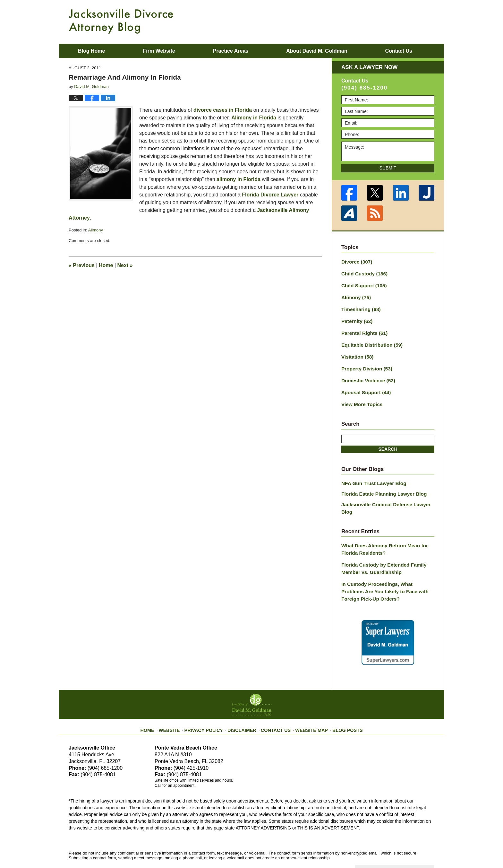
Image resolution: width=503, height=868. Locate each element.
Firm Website (159, 51)
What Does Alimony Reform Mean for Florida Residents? (381, 531)
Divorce (355, 261)
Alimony (96, 230)
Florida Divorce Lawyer (270, 195)
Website (179, 705)
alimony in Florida (239, 179)
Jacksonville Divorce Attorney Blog (121, 21)
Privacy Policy (210, 705)
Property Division (365, 362)
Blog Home (91, 51)
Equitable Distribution (369, 340)
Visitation (356, 351)
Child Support (362, 284)
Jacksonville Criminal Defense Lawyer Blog (388, 494)
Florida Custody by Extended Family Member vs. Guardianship (380, 549)
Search (388, 440)
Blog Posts (341, 705)
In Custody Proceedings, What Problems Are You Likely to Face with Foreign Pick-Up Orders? (385, 570)
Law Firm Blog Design (404, 848)
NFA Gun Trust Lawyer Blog (371, 474)
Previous (82, 265)
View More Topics (360, 396)
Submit (388, 168)
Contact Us (275, 705)
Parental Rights (362, 329)
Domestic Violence (366, 374)
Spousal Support (364, 385)
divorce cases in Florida (223, 110)
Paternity (356, 317)
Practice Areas (231, 51)
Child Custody (362, 273)
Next (125, 265)
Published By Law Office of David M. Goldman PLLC (393, 21)
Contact (398, 51)
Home (106, 265)
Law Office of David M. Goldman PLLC (139, 848)
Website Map (308, 705)
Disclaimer (244, 705)
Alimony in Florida (254, 118)
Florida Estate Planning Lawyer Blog (380, 484)
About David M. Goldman (317, 51)
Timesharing (359, 306)
